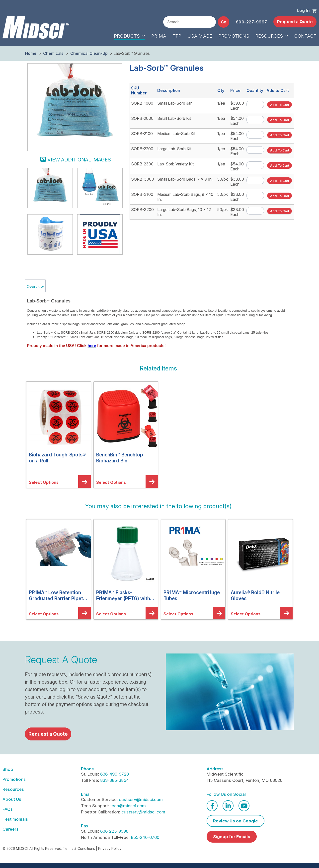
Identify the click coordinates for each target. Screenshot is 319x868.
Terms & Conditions (79, 848)
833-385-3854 (115, 780)
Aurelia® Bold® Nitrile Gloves (255, 595)
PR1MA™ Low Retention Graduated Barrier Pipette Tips (58, 595)
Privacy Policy (110, 848)
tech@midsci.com (128, 806)
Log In (303, 10)
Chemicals (53, 53)
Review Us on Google (236, 821)
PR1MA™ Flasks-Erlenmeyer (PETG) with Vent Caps (123, 595)
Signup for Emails (232, 837)
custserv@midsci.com (141, 799)
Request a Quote (295, 22)
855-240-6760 (145, 837)
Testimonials (15, 819)
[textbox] (190, 22)
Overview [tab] (35, 287)
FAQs (8, 809)
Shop (8, 769)
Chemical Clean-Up (89, 53)
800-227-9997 (251, 22)
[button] (314, 11)
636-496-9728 (115, 774)
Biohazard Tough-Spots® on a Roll (57, 458)
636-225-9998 (114, 831)
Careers (10, 829)
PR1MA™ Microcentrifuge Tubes (192, 595)
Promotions (14, 779)
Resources (13, 789)
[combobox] (190, 22)
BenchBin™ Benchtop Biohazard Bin (120, 458)
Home (31, 53)
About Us (12, 799)
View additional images (79, 160)
